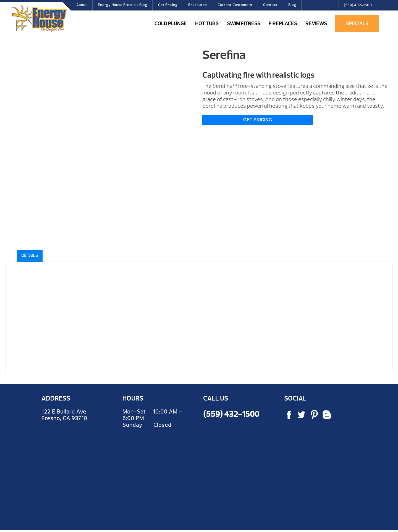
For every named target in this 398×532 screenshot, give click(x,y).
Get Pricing (168, 5)
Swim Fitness (244, 23)
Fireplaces (283, 23)
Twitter (316, 7)
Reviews (316, 23)
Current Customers (235, 5)
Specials (357, 23)
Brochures (197, 5)
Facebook (308, 7)
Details (30, 256)
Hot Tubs (207, 23)
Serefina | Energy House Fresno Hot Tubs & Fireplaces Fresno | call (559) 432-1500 (39, 19)
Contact (270, 5)
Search (333, 4)
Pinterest (325, 7)
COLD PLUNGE (171, 23)
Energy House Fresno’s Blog (122, 5)
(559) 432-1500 (358, 5)
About (82, 5)
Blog (292, 5)
